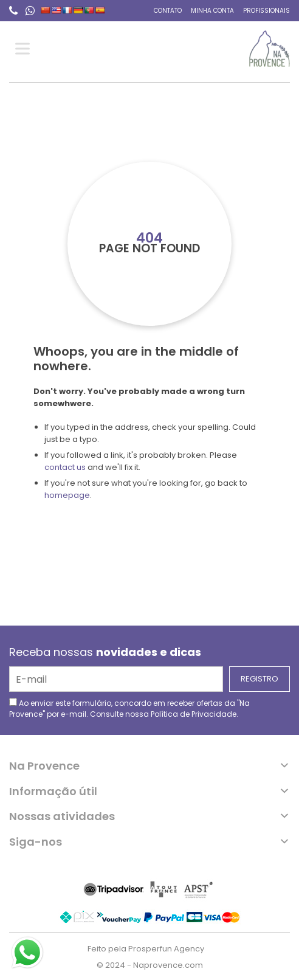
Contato (168, 11)
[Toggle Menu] (25, 49)
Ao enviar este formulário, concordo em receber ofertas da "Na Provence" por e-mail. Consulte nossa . (129, 709)
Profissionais (266, 11)
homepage (67, 495)
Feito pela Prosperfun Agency (146, 949)
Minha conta (212, 11)
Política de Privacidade (194, 714)
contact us (65, 467)
